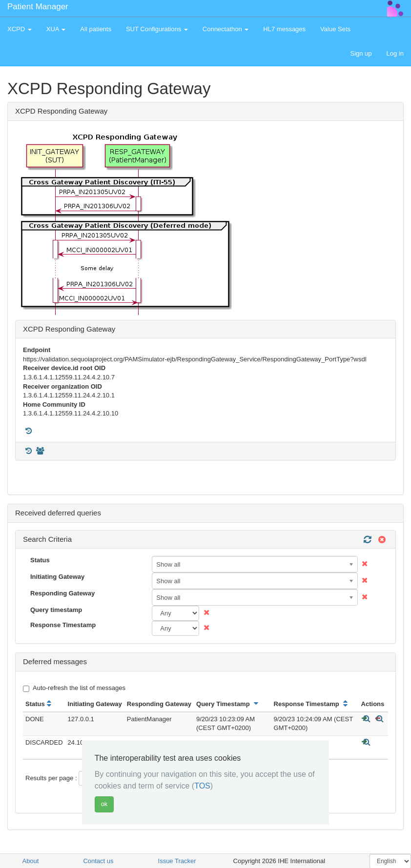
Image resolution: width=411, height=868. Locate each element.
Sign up (361, 53)
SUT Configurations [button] (157, 29)
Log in (395, 53)
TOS (202, 786)
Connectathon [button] (226, 29)
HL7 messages (284, 29)
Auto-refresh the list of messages (74, 688)
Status (40, 560)
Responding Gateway (62, 593)
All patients (96, 29)
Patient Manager (38, 7)
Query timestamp (56, 610)
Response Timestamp (63, 625)
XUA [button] (56, 29)
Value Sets (335, 29)
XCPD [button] (20, 29)
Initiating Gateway (57, 577)
